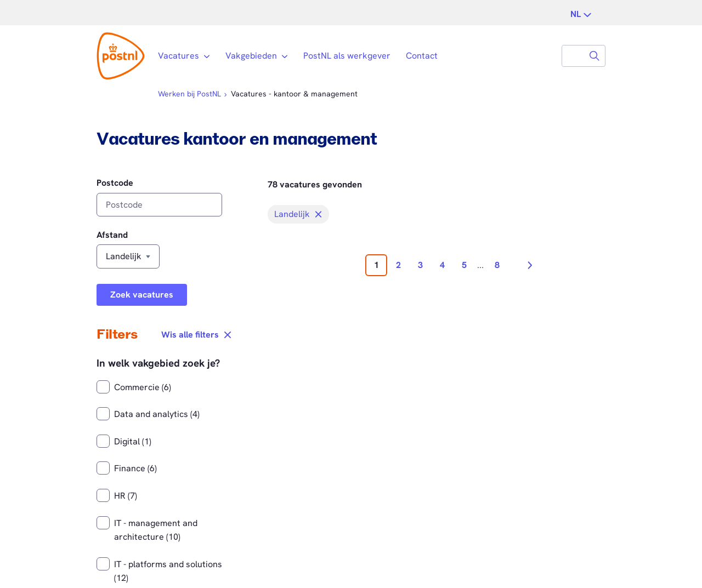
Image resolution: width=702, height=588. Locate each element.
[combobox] (573, 56)
